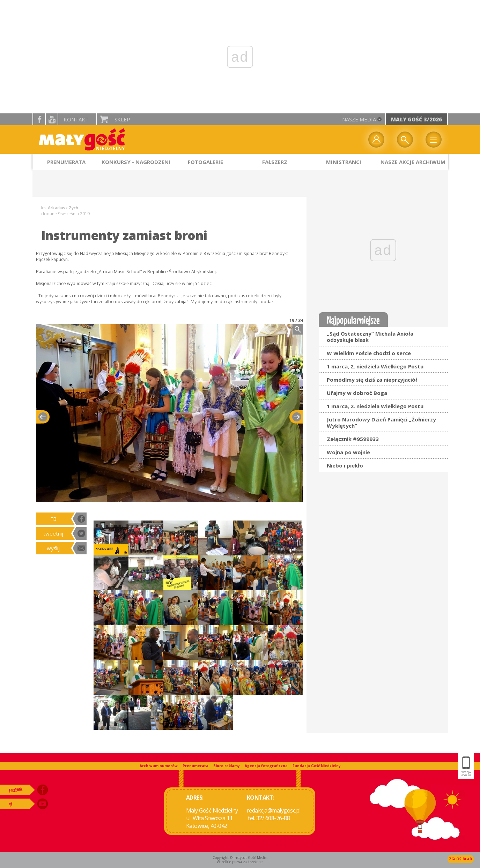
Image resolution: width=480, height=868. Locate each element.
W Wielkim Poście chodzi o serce (369, 353)
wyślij (53, 548)
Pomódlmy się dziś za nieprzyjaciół (372, 380)
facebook (39, 119)
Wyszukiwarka (405, 140)
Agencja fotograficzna (266, 766)
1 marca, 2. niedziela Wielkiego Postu (375, 366)
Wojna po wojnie (348, 452)
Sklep (122, 119)
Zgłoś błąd (461, 859)
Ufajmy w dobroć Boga (357, 393)
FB (53, 519)
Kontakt (76, 119)
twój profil (376, 140)
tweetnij (53, 533)
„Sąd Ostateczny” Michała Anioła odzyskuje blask (370, 337)
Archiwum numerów (159, 766)
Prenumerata (195, 766)
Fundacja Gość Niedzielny (317, 766)
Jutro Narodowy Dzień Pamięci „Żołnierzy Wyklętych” (381, 422)
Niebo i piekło (345, 465)
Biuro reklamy (227, 766)
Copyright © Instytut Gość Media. (240, 858)
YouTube (52, 119)
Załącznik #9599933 (353, 439)
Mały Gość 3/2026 (416, 119)
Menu (434, 140)
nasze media (359, 119)
